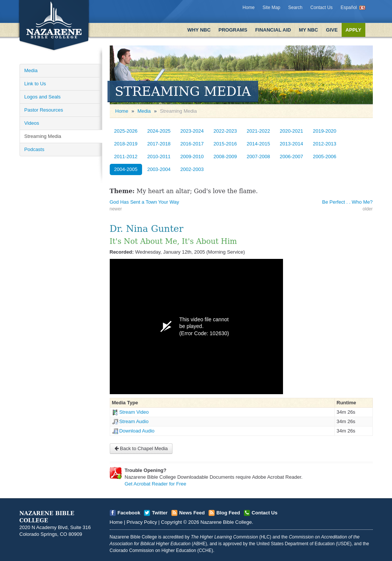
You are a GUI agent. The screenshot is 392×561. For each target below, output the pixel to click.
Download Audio (137, 431)
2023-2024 (192, 131)
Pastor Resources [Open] (44, 110)
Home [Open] (122, 111)
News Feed (192, 513)
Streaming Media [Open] (43, 136)
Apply (353, 30)
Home (248, 8)
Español (349, 8)
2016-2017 (192, 144)
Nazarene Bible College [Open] (226, 522)
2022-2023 (225, 131)
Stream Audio (134, 421)
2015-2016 (225, 144)
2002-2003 (192, 169)
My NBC (308, 30)
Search (295, 8)
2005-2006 (325, 157)
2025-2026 (126, 131)
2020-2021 (291, 131)
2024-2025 (159, 131)
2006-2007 (291, 157)
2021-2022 (258, 131)
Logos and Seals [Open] (43, 97)
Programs (233, 30)
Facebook (129, 513)
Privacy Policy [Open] (142, 522)
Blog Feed (228, 513)
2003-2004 (159, 169)
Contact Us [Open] (265, 513)
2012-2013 (325, 144)
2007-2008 (258, 157)
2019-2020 (325, 131)
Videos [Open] (32, 123)
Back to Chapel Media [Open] (141, 448)
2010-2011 (159, 157)
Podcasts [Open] (34, 149)
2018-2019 (126, 144)
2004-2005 (126, 169)
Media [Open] (31, 70)
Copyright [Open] (171, 522)
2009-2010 (192, 157)
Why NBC (199, 30)
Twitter (160, 513)
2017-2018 (159, 144)
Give (332, 30)
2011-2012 (126, 157)
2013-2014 (291, 144)
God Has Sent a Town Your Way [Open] (145, 202)
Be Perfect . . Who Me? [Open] (347, 202)
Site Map (271, 8)
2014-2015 (258, 144)
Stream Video (134, 412)
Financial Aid (273, 30)
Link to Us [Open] (35, 84)
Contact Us (322, 8)
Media (144, 111)
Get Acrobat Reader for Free (156, 484)
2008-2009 (225, 157)
